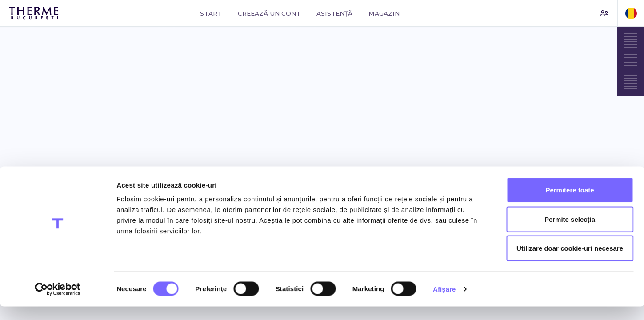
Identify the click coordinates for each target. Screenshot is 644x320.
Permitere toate (570, 203)
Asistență (334, 13)
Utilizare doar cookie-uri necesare (570, 262)
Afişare (444, 302)
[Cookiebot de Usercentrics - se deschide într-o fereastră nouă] (58, 303)
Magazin (384, 13)
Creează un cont (269, 13)
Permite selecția (570, 233)
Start (211, 13)
